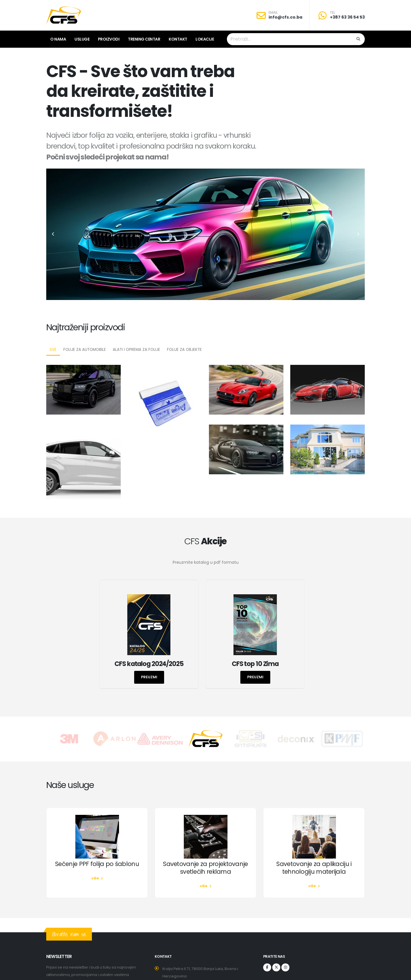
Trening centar (144, 39)
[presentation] (53, 234)
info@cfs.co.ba (285, 17)
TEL (333, 13)
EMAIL (273, 13)
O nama (58, 39)
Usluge (82, 39)
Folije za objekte (184, 350)
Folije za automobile (85, 350)
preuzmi (149, 677)
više (97, 878)
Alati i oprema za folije (136, 350)
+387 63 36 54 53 (347, 17)
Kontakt (178, 39)
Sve (53, 350)
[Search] (358, 39)
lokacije (205, 39)
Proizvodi (109, 39)
